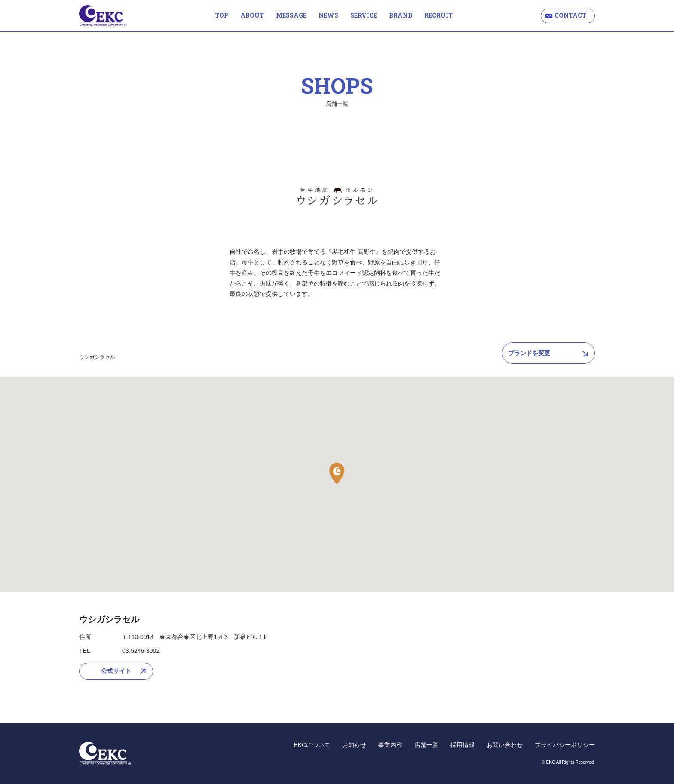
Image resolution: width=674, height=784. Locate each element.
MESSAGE (291, 15)
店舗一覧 (426, 745)
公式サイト (116, 671)
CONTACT (570, 15)
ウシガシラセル (97, 357)
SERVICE (364, 15)
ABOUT (252, 15)
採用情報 (463, 745)
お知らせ (354, 745)
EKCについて (312, 745)
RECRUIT (438, 15)
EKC (103, 16)
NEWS (328, 15)
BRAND (401, 15)
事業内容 (390, 745)
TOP (222, 15)
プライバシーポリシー (565, 745)
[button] (337, 473)
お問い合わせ (505, 745)
